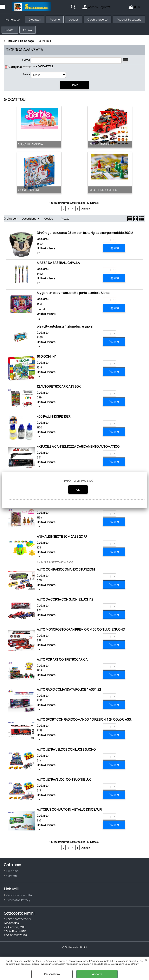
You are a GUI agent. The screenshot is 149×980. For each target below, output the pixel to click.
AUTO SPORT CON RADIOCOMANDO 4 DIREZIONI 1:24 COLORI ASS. (84, 723)
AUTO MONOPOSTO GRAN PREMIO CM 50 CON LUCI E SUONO (81, 633)
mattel (41, 312)
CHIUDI (146, 960)
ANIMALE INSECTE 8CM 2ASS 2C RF (62, 540)
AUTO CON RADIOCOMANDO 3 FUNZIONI (66, 573)
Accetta (97, 974)
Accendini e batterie (18, 32)
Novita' (45, 32)
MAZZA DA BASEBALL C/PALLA (58, 266)
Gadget (77, 20)
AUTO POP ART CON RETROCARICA (62, 663)
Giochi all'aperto (102, 20)
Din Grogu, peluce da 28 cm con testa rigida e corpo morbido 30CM (85, 236)
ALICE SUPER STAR (50, 510)
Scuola (64, 32)
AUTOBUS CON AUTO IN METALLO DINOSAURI (69, 813)
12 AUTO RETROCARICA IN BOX (59, 390)
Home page (13, 20)
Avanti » (86, 212)
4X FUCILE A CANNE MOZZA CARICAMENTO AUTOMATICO (78, 450)
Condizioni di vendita (19, 898)
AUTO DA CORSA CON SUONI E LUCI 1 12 (65, 603)
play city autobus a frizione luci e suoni (65, 330)
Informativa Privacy (18, 903)
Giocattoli (36, 20)
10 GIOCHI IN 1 (47, 360)
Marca (26, 78)
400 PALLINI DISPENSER (54, 420)
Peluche (57, 20)
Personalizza (52, 974)
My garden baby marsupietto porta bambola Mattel (74, 296)
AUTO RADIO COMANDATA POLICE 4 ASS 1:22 (69, 693)
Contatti (12, 879)
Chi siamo (12, 874)
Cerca (26, 63)
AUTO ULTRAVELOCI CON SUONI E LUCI (65, 783)
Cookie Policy (132, 964)
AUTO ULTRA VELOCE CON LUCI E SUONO (66, 753)
